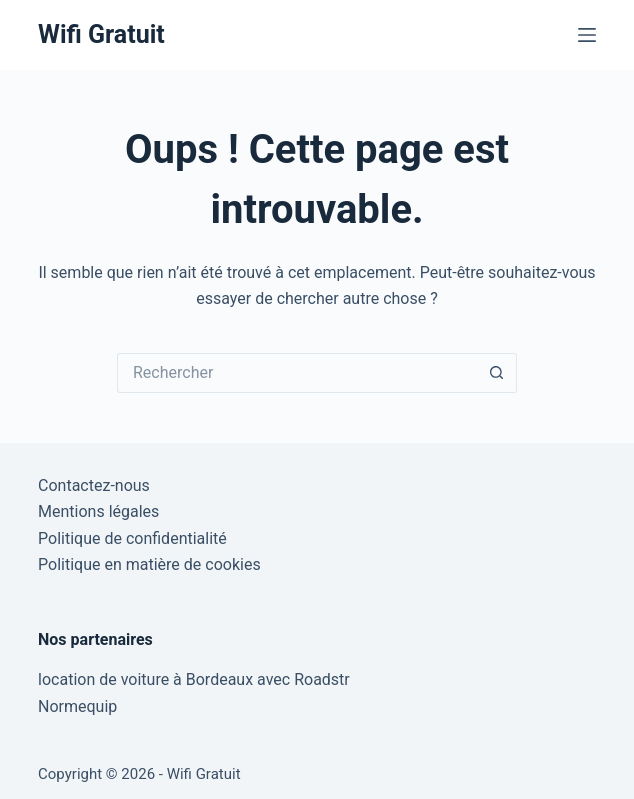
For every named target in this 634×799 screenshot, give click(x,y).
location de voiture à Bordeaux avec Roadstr (194, 679)
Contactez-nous (94, 485)
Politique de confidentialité (132, 538)
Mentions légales (98, 511)
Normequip (77, 706)
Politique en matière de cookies (149, 564)
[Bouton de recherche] (497, 373)
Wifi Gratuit (101, 34)
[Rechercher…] (297, 373)
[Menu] (587, 35)
